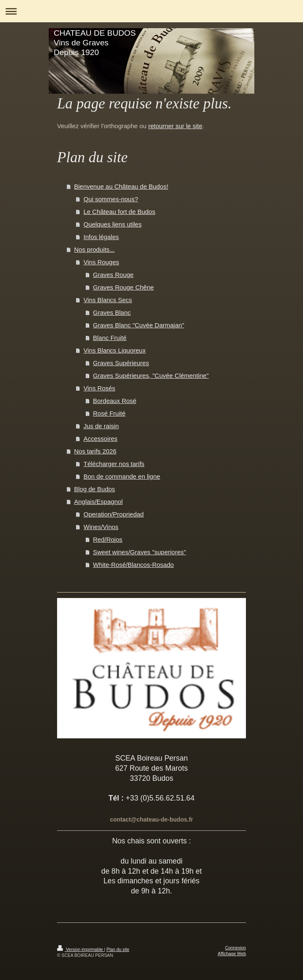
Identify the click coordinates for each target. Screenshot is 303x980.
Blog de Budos (95, 489)
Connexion (235, 948)
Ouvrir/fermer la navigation (151, 11)
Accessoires (101, 439)
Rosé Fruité (110, 413)
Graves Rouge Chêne (124, 287)
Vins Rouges (101, 262)
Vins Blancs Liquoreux (115, 350)
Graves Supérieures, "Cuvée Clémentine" (151, 375)
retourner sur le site (175, 126)
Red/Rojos (108, 539)
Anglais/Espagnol (99, 502)
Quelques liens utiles (112, 224)
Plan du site (118, 950)
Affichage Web (232, 954)
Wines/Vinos (101, 527)
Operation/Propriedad (114, 514)
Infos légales (101, 237)
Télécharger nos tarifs (114, 464)
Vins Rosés (99, 388)
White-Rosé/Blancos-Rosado (134, 565)
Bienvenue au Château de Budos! (121, 186)
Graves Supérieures (121, 363)
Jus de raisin (101, 426)
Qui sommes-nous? (111, 199)
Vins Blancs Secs (108, 300)
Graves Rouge (114, 275)
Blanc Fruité (110, 338)
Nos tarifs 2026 (95, 451)
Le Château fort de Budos (119, 212)
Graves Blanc (112, 312)
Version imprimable (81, 950)
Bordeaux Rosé (115, 401)
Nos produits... (95, 249)
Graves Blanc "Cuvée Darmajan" (139, 325)
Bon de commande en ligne (122, 476)
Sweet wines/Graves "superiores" (140, 552)
